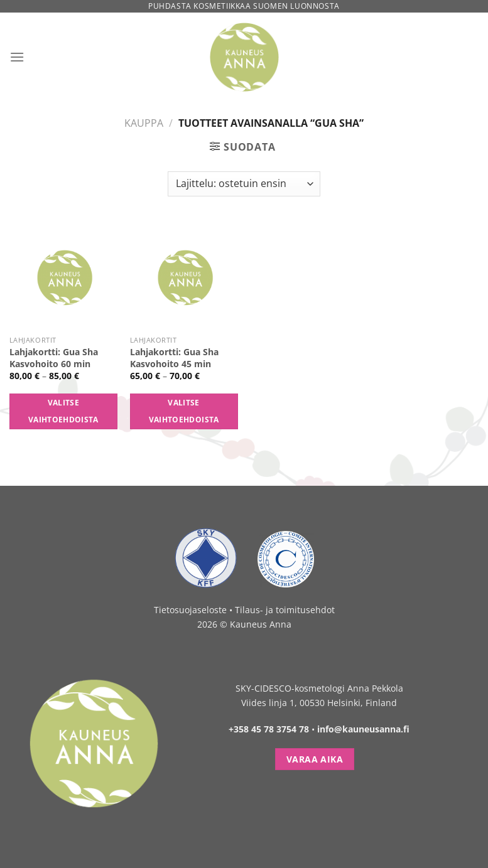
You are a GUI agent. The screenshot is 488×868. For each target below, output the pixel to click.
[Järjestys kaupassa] (244, 184)
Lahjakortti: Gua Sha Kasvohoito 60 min (54, 358)
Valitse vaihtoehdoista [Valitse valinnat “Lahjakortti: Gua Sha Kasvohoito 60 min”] (63, 411)
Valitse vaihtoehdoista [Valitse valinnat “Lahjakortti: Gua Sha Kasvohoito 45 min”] (184, 411)
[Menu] (17, 57)
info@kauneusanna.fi (363, 729)
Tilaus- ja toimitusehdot (285, 610)
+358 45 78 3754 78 (269, 729)
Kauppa (144, 123)
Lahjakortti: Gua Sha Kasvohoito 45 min (174, 358)
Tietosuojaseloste (190, 610)
